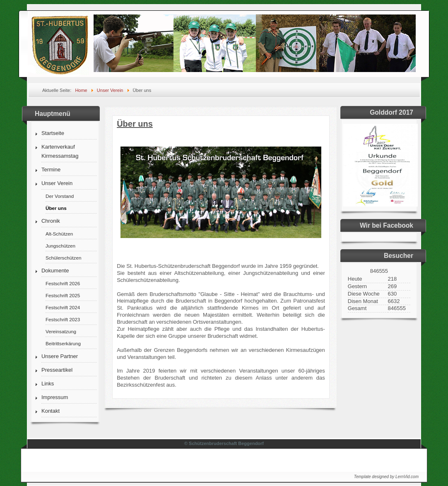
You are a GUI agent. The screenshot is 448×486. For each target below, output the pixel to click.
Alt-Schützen (59, 234)
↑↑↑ (407, 458)
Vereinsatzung (61, 331)
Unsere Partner (60, 356)
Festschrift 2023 (63, 319)
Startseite (53, 133)
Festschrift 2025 (63, 295)
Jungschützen (60, 246)
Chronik (51, 221)
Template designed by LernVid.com (386, 477)
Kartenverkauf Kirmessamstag (60, 151)
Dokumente (55, 271)
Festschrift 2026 (63, 283)
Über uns (56, 208)
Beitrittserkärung (63, 343)
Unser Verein (57, 183)
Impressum (55, 397)
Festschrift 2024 (63, 307)
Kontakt (51, 411)
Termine (51, 170)
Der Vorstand (60, 196)
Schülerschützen (63, 258)
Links (48, 384)
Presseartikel (57, 370)
